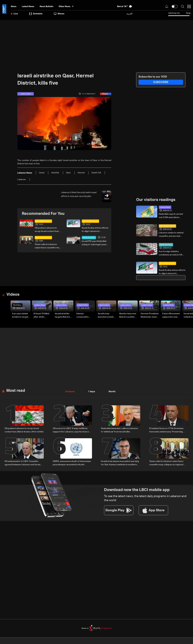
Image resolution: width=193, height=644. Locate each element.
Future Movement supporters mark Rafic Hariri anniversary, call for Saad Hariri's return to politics (171, 315)
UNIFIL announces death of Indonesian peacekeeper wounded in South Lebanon (72, 463)
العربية (129, 14)
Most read (16, 390)
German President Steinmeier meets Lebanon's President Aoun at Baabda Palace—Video (150, 315)
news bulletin (46, 6)
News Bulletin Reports (43, 221)
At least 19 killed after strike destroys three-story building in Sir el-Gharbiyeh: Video (42, 315)
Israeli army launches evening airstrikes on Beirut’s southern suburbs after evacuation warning (106, 315)
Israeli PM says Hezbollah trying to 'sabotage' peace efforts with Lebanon (95, 243)
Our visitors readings (156, 200)
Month (111, 391)
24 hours (70, 391)
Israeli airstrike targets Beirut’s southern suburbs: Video (64, 315)
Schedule (36, 14)
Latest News (28, 6)
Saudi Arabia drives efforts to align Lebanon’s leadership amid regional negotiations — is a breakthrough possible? (95, 230)
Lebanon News (165, 207)
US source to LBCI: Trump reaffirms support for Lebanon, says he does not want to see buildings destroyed (72, 430)
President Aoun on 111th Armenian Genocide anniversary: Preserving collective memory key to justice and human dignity (167, 430)
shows (59, 14)
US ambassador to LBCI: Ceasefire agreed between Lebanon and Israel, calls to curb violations (23, 463)
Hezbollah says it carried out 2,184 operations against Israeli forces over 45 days (172, 216)
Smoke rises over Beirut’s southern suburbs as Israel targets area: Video (128, 315)
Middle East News (89, 238)
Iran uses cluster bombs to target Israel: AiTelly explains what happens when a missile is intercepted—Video (20, 315)
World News (17, 305)
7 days (91, 391)
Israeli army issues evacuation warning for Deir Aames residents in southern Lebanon (120, 463)
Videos (13, 295)
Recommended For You (43, 214)
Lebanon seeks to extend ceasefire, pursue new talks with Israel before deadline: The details (171, 235)
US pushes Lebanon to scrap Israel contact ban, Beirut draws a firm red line (48, 230)
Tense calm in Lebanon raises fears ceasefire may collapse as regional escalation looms (48, 246)
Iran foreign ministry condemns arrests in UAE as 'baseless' (171, 253)
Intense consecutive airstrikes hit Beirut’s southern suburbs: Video (85, 315)
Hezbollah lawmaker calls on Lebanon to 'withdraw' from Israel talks (119, 430)
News (14, 6)
